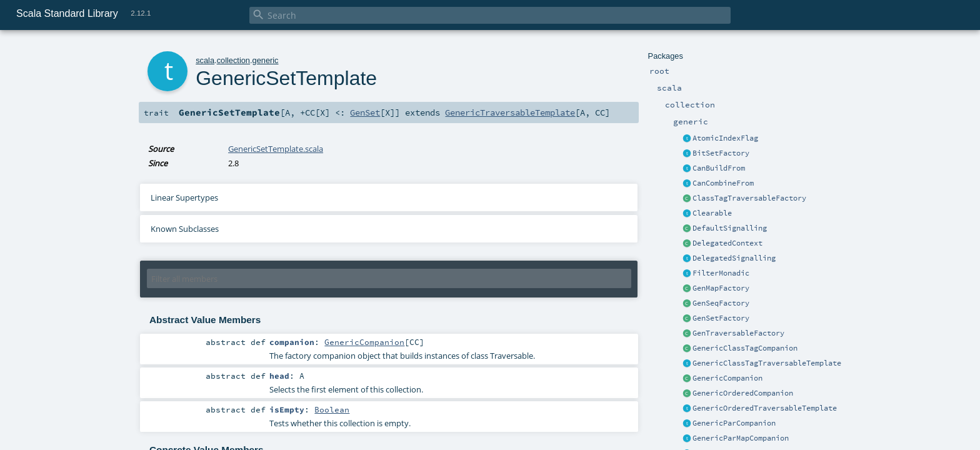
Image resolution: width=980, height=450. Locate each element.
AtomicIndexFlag (725, 138)
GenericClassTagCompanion (745, 348)
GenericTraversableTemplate (510, 112)
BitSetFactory (721, 153)
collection (233, 60)
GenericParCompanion (734, 423)
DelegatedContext (727, 243)
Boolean (332, 409)
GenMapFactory (721, 288)
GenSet (365, 112)
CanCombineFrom (723, 183)
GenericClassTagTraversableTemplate (767, 363)
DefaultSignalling (730, 228)
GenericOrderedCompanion (743, 393)
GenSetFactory (721, 318)
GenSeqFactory (721, 303)
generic (266, 60)
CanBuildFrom (719, 168)
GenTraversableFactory (738, 333)
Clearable (712, 213)
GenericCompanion (727, 378)
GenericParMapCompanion (741, 438)
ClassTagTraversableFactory (749, 198)
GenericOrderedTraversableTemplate (765, 408)
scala (205, 60)
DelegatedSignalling (734, 258)
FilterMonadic (721, 273)
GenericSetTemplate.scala (276, 149)
